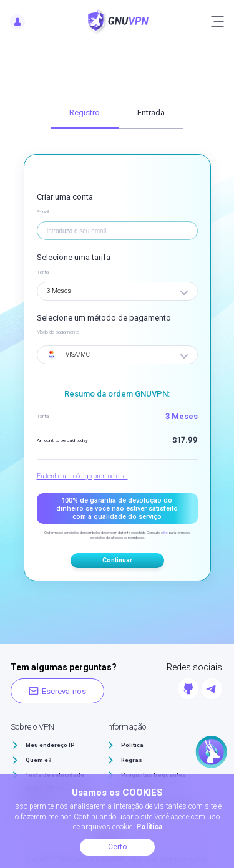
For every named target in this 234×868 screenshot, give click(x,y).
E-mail (43, 212)
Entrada (151, 113)
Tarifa (43, 272)
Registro (85, 113)
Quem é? (39, 760)
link (166, 532)
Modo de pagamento (58, 332)
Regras (132, 760)
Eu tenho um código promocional (82, 476)
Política (132, 745)
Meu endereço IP (50, 745)
